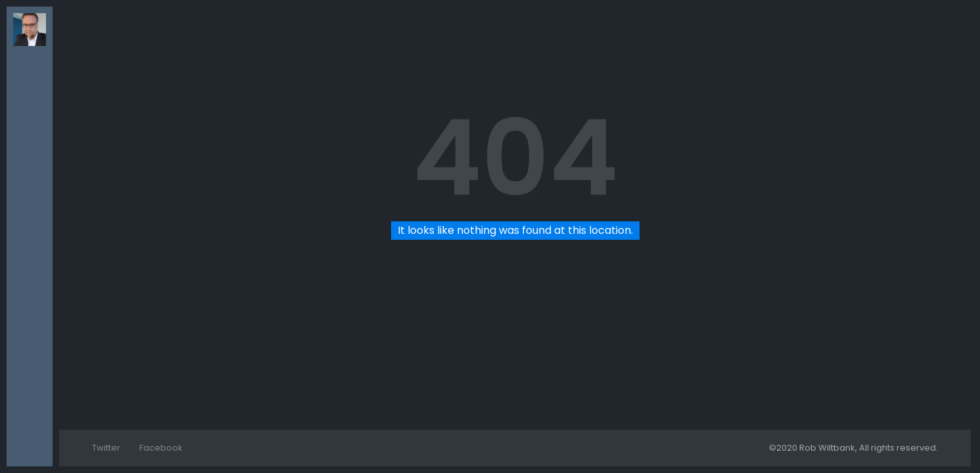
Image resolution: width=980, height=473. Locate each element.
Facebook (161, 448)
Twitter (106, 448)
